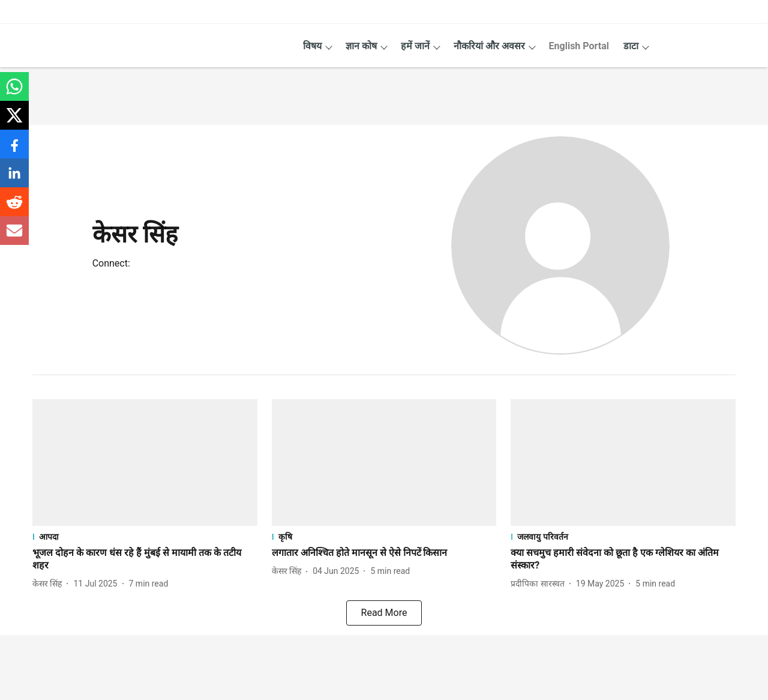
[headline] (145, 560)
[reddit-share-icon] (14, 208)
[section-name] (145, 536)
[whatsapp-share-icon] (14, 93)
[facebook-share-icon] (14, 150)
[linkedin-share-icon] (14, 179)
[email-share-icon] (14, 237)
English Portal (579, 46)
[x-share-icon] (14, 122)
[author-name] (49, 584)
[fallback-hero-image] (145, 463)
